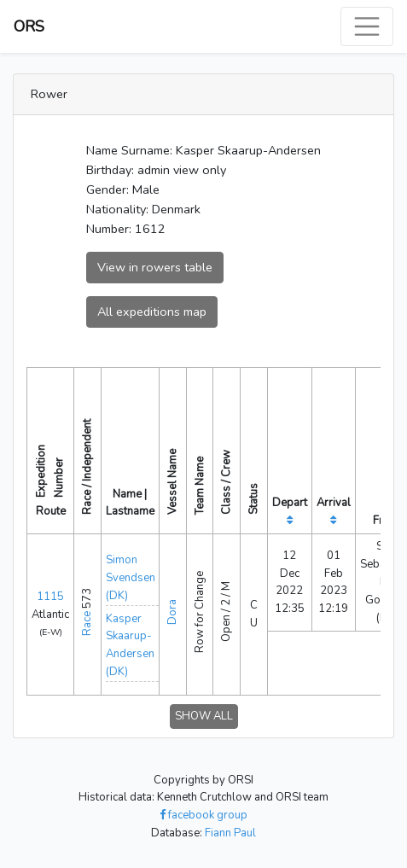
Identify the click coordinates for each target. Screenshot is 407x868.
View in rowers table (155, 267)
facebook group (203, 815)
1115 (50, 597)
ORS (29, 26)
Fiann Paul (230, 833)
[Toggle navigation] (367, 26)
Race (87, 623)
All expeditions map (152, 312)
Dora (172, 612)
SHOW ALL (204, 716)
